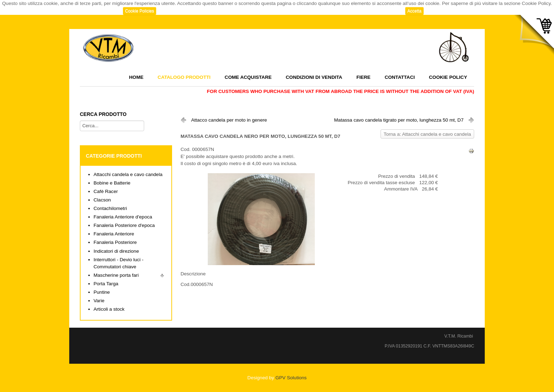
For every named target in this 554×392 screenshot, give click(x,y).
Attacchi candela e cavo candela (128, 174)
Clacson (102, 200)
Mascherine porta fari (116, 275)
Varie (99, 301)
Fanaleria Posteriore (115, 242)
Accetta (414, 11)
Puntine (102, 292)
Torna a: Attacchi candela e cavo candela (427, 134)
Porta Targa (106, 284)
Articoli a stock (109, 309)
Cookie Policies (140, 11)
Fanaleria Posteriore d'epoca (124, 225)
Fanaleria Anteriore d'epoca (123, 217)
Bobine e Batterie (112, 183)
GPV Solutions (291, 378)
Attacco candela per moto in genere (229, 120)
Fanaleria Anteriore (114, 234)
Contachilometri (110, 208)
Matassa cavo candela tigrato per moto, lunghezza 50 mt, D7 (399, 120)
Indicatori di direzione (116, 251)
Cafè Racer (106, 191)
